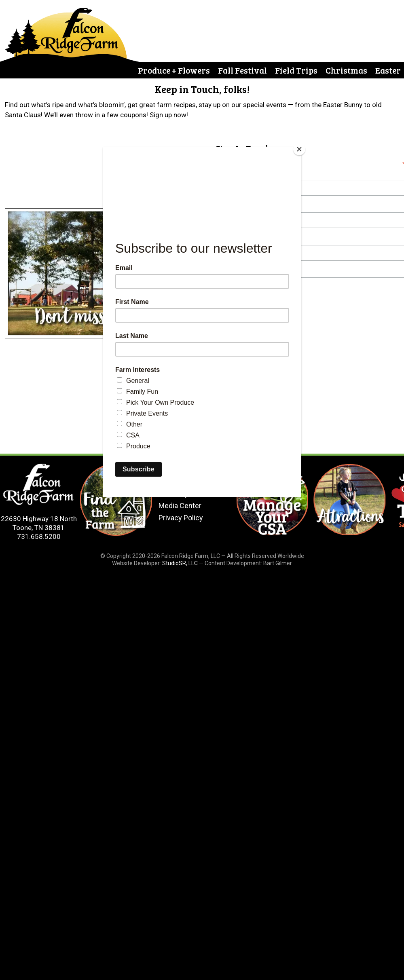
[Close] (299, 149)
